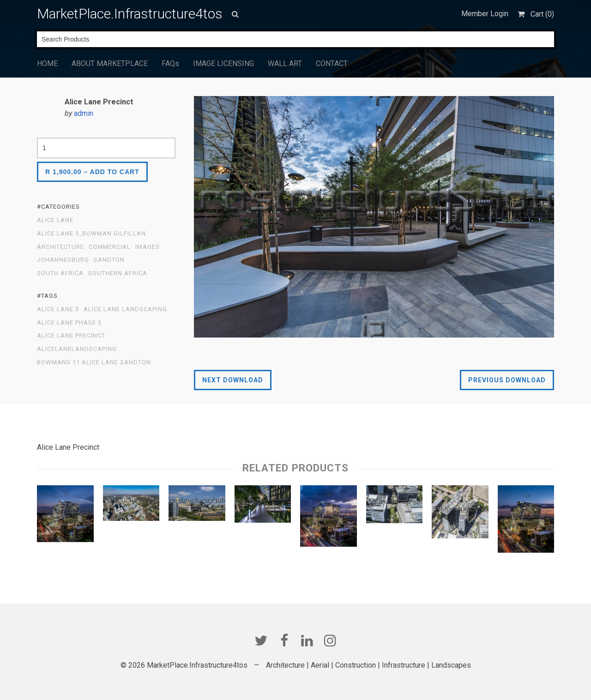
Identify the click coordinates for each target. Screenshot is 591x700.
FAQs (170, 63)
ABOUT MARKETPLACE (110, 63)
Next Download (233, 380)
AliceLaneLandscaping (77, 349)
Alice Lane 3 (58, 309)
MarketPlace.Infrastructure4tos (130, 14)
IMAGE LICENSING (223, 63)
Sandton (109, 260)
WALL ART (285, 63)
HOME (47, 63)
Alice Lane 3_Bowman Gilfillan (91, 234)
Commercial (110, 247)
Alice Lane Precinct (71, 336)
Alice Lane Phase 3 (69, 323)
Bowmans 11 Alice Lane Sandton (94, 362)
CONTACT (332, 63)
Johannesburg (63, 260)
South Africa (60, 273)
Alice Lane (55, 220)
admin (84, 113)
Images (148, 247)
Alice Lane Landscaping (125, 309)
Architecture (60, 247)
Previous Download (507, 380)
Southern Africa (118, 273)
